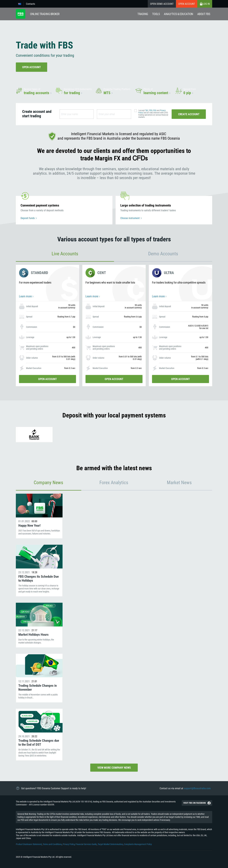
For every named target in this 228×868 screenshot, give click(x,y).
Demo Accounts (163, 254)
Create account (189, 114)
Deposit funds (28, 218)
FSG (155, 110)
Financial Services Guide (86, 844)
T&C (147, 110)
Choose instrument (130, 218)
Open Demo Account (162, 4)
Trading (143, 14)
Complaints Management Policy (138, 844)
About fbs (204, 14)
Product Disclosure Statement (29, 844)
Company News (48, 482)
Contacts (30, 4)
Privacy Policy (69, 844)
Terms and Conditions (52, 844)
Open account (187, 4)
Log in (205, 4)
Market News (179, 482)
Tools (156, 14)
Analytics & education (179, 14)
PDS (151, 110)
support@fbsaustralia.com (197, 788)
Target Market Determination (110, 844)
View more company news (114, 768)
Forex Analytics (114, 482)
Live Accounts (65, 254)
